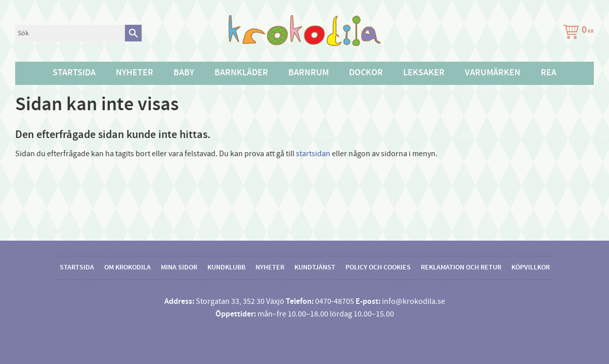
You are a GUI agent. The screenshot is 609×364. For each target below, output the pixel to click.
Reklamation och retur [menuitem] (461, 267)
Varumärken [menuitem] (493, 73)
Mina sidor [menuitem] (179, 267)
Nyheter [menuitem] (135, 73)
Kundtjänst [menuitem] (315, 267)
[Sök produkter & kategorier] (70, 33)
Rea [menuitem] (549, 73)
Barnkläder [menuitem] (241, 73)
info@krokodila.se (414, 301)
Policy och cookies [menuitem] (378, 267)
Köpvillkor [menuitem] (531, 267)
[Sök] (133, 33)
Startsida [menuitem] (74, 73)
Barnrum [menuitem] (309, 73)
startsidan (313, 154)
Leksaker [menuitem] (424, 73)
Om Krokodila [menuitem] (127, 267)
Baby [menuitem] (184, 73)
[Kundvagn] (577, 33)
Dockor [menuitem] (366, 73)
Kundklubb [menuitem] (226, 267)
